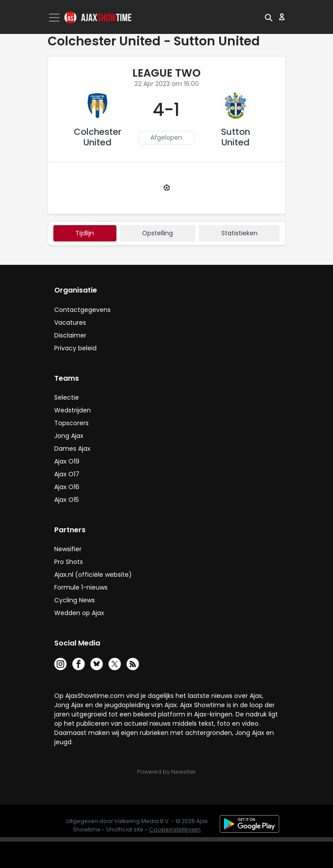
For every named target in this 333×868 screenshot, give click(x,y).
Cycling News (75, 600)
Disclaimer (70, 335)
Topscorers (71, 423)
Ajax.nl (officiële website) (93, 575)
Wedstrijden (73, 410)
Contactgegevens (82, 310)
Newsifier (68, 549)
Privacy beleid (75, 348)
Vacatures (70, 323)
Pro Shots (69, 562)
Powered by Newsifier (166, 772)
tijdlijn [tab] (85, 233)
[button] (269, 17)
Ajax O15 (67, 500)
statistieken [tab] (239, 233)
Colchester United (97, 137)
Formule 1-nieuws (81, 587)
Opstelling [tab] (157, 233)
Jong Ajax (69, 436)
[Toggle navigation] (55, 18)
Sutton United (236, 137)
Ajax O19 (67, 461)
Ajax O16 (67, 487)
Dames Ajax (72, 449)
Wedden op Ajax (79, 613)
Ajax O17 (67, 474)
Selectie (67, 397)
